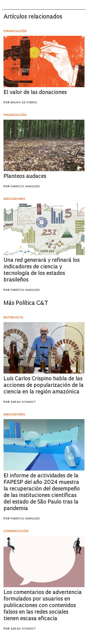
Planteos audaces (25, 177)
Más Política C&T (26, 303)
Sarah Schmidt (23, 402)
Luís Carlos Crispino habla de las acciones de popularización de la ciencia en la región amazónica (44, 386)
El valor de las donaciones (35, 93)
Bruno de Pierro (24, 103)
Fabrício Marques (25, 187)
